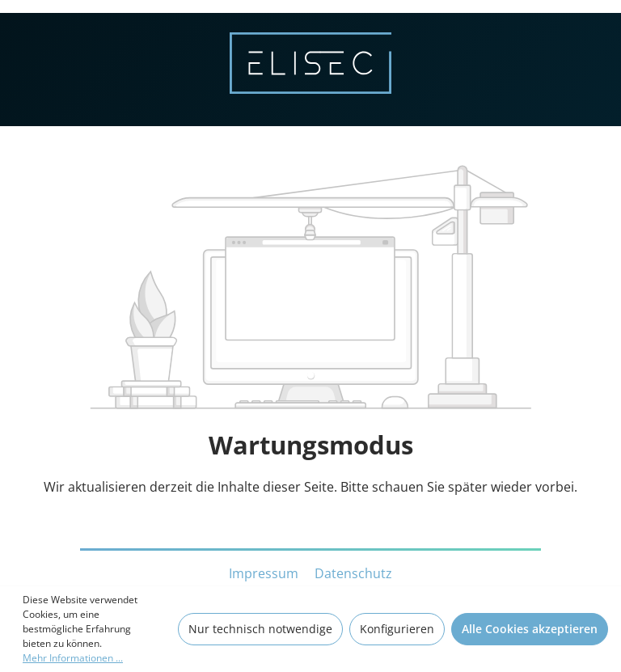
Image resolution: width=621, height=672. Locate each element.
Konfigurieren (397, 629)
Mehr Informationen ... (73, 658)
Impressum (265, 573)
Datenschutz (353, 573)
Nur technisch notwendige (260, 629)
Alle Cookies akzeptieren (530, 629)
